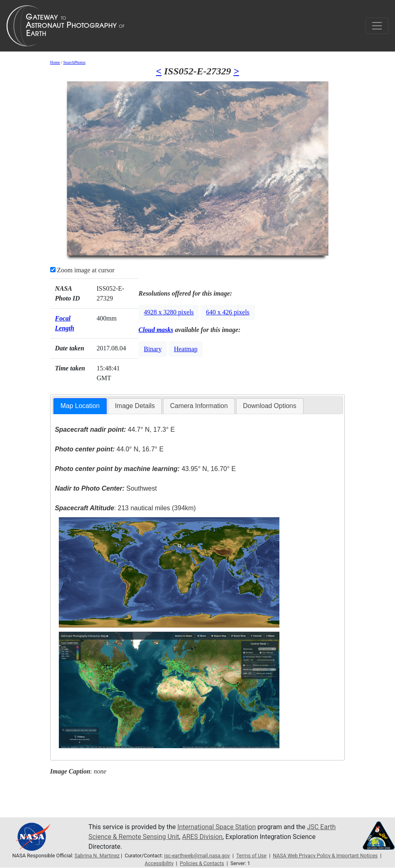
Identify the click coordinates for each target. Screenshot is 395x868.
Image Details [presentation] (135, 406)
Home (55, 62)
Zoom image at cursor (83, 270)
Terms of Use (251, 856)
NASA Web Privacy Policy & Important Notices (325, 856)
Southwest (106, 488)
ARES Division (202, 837)
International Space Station (216, 827)
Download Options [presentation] (270, 406)
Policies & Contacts (202, 863)
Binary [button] (153, 349)
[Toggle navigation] (377, 26)
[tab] (80, 406)
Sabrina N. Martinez (97, 856)
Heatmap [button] (186, 349)
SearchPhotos (74, 62)
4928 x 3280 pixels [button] (169, 312)
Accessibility (159, 863)
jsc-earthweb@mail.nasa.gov (197, 856)
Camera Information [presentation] (199, 406)
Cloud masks (156, 330)
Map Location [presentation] (80, 406)
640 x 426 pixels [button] (228, 312)
